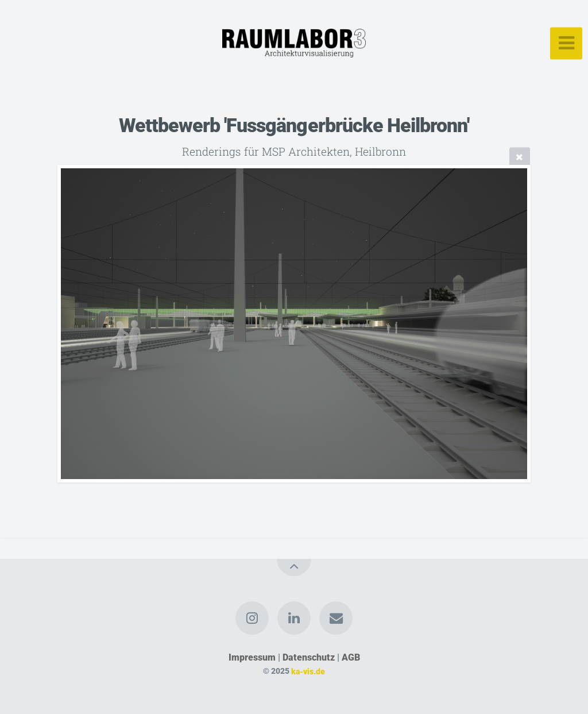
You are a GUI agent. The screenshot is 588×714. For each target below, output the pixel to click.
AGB (351, 657)
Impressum (252, 657)
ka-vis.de (308, 671)
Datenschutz (309, 657)
